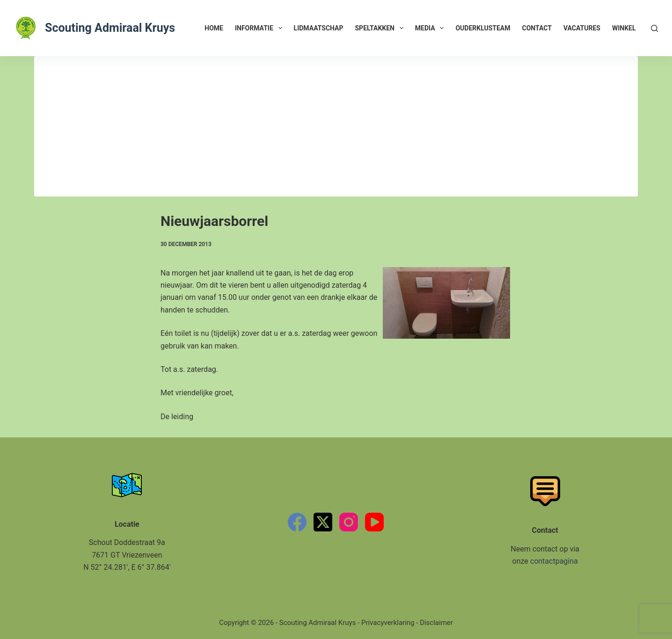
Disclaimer (436, 623)
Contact (537, 28)
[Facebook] (297, 522)
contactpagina (554, 561)
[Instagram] (349, 522)
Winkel (624, 28)
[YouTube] (374, 522)
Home (214, 28)
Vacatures (582, 28)
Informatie (260, 28)
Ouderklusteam (483, 28)
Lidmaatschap (319, 28)
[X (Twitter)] (323, 522)
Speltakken (381, 28)
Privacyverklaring (388, 623)
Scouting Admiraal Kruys (110, 28)
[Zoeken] (654, 28)
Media (431, 28)
